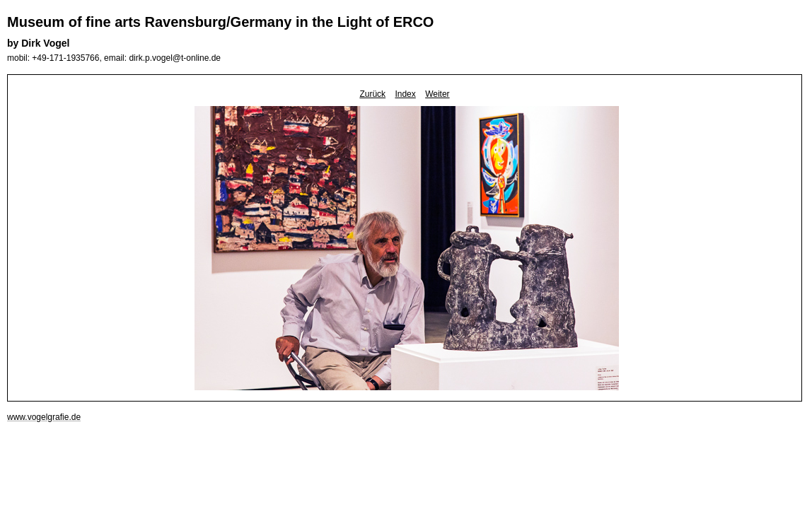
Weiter (437, 94)
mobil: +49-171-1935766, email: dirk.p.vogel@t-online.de (114, 58)
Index (405, 94)
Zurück (372, 94)
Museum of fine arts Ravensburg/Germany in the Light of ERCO (220, 22)
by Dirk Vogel (38, 43)
